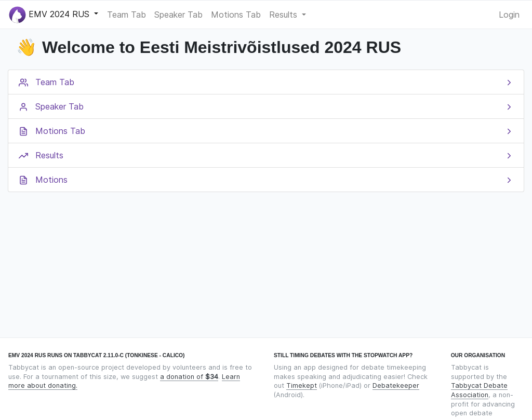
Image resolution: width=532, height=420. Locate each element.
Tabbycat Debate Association (479, 390)
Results (284, 15)
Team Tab (127, 15)
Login (509, 15)
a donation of (189, 377)
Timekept (302, 385)
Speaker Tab (178, 15)
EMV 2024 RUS (50, 15)
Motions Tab (236, 15)
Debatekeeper (396, 385)
